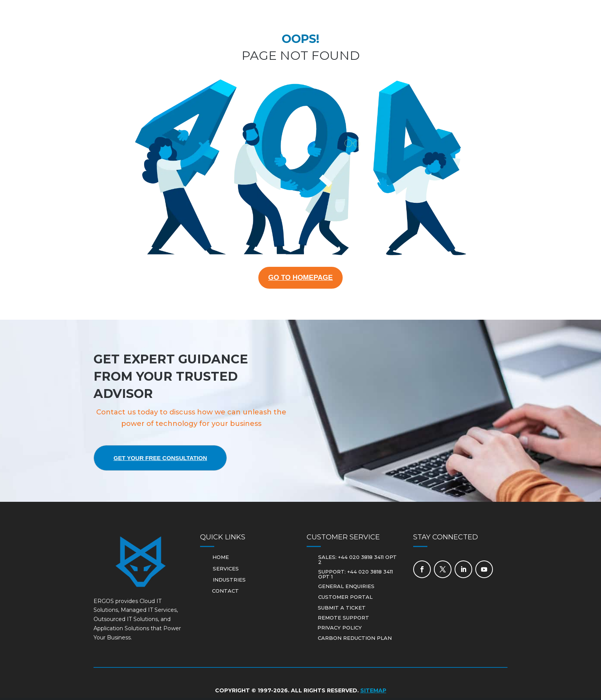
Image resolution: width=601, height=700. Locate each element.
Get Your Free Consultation (166, 460)
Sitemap (373, 693)
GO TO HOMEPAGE (301, 279)
